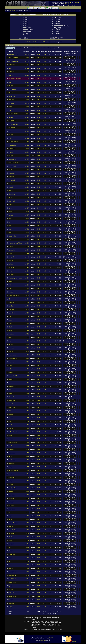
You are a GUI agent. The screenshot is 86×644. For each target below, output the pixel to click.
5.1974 (27, 530)
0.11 (45, 54)
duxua (10, 184)
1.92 (45, 512)
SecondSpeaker (13, 523)
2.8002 (27, 310)
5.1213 (27, 568)
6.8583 (27, 166)
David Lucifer (12, 145)
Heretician (11, 268)
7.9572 (27, 408)
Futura (10, 233)
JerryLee (11, 303)
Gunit (10, 254)
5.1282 (27, 582)
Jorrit (10, 317)
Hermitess (11, 275)
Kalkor (10, 324)
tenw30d (11, 568)
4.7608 (27, 296)
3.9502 (27, 334)
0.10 (45, 271)
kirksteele (11, 334)
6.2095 (27, 236)
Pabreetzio (12, 453)
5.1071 (27, 96)
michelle (11, 404)
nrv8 (10, 421)
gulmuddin (11, 250)
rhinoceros (12, 495)
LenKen (11, 352)
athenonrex (12, 65)
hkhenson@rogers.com (15, 278)
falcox (10, 208)
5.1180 (27, 369)
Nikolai (10, 418)
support (43, 640)
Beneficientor (12, 89)
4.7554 (27, 313)
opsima (11, 439)
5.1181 (27, 544)
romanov (11, 502)
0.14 (45, 194)
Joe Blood (11, 306)
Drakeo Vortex (13, 173)
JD (9, 299)
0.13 (45, 208)
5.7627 (27, 376)
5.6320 (27, 439)
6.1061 (27, 114)
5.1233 (27, 470)
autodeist (11, 72)
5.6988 (27, 275)
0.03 (39, 156)
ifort (10, 289)
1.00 (39, 257)
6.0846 (27, 533)
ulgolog (11, 589)
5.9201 (27, 554)
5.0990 (27, 509)
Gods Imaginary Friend (15, 243)
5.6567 (27, 215)
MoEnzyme (12, 408)
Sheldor (11, 526)
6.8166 (27, 603)
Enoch (10, 198)
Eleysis (11, 191)
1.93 (45, 408)
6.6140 (27, 54)
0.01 (39, 54)
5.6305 (27, 117)
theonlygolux (12, 575)
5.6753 (27, 180)
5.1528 (27, 348)
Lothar (10, 369)
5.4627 (27, 418)
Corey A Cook (12, 128)
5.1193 (27, 383)
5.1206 (27, 317)
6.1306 (27, 390)
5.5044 (27, 257)
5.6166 (27, 303)
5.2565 (27, 107)
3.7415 (27, 401)
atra (10, 68)
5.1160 (27, 285)
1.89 (45, 257)
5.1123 (27, 163)
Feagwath (11, 212)
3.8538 (27, 156)
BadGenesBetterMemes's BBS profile (38, 42)
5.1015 (27, 547)
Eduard (11, 187)
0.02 (39, 264)
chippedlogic (12, 121)
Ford (10, 222)
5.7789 (27, 254)
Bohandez (11, 103)
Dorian (10, 170)
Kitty (10, 338)
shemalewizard (13, 530)
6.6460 (27, 449)
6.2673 (27, 491)
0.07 (45, 131)
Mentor (10, 394)
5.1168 (27, 373)
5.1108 (27, 414)
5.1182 (27, 201)
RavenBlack (12, 484)
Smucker (11, 544)
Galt (10, 240)
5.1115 (27, 600)
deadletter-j (12, 149)
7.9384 (27, 596)
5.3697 (27, 264)
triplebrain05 (12, 582)
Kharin (10, 327)
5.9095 (27, 184)
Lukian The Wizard (14, 376)
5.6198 (27, 187)
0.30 (45, 397)
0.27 (45, 467)
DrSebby (11, 177)
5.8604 (27, 460)
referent (11, 491)
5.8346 (27, 498)
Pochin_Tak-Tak (13, 470)
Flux (10, 219)
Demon (11, 156)
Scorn (10, 516)
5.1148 (27, 240)
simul (10, 540)
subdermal (12, 554)
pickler (10, 467)
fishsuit (10, 215)
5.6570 (27, 394)
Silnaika (11, 537)
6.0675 (27, 456)
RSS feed (75, 642)
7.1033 (27, 327)
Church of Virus (71, 5)
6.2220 (27, 89)
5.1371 (27, 135)
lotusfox (11, 373)
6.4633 (27, 359)
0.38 (45, 278)
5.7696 (27, 212)
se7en (10, 519)
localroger (11, 362)
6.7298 (27, 435)
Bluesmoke (12, 96)
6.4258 (27, 477)
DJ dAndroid (12, 166)
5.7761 (27, 579)
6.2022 (27, 593)
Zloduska (11, 603)
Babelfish (11, 75)
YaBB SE (52, 638)
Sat (9, 512)
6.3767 (27, 446)
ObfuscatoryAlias (13, 432)
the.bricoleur (12, 572)
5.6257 (27, 121)
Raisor (10, 481)
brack (10, 107)
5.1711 (27, 65)
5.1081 (27, 68)
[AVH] (10, 607)
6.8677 (27, 467)
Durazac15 (12, 180)
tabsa (10, 558)
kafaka (10, 320)
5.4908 (27, 320)
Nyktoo (10, 428)
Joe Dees (11, 310)
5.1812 (27, 607)
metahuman (12, 401)
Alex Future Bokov (14, 54)
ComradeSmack (13, 124)
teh (9, 565)
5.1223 (27, 425)
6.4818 (27, 324)
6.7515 (27, 194)
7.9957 (27, 512)
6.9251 (27, 484)
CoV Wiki (68, 4)
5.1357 (27, 205)
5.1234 (27, 222)
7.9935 (27, 100)
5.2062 (27, 149)
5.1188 (27, 243)
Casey (10, 110)
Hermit (10, 271)
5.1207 (27, 338)
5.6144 (27, 103)
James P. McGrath (14, 296)
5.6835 (27, 565)
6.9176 (27, 586)
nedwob (11, 414)
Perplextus (12, 460)
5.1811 (27, 474)
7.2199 (27, 278)
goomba (11, 247)
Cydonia (11, 135)
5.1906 (27, 82)
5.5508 (27, 432)
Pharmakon (12, 463)
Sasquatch (12, 509)
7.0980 (27, 572)
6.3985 (27, 404)
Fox (10, 226)
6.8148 (27, 397)
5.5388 (27, 268)
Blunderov (11, 100)
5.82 (45, 145)
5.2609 (27, 341)
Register (76, 2)
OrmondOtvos (13, 442)
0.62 (45, 596)
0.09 (39, 145)
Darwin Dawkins (13, 142)
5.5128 (27, 124)
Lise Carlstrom (13, 359)
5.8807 (27, 208)
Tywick (10, 586)
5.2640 (27, 61)
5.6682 (27, 138)
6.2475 (27, 159)
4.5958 (27, 233)
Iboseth (11, 282)
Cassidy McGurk (13, 114)
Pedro (10, 456)
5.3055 (27, 453)
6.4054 (27, 352)
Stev (10, 547)
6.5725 (27, 173)
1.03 (45, 495)
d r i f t (10, 138)
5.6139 (27, 561)
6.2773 (27, 131)
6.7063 (27, 355)
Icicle (10, 285)
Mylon (10, 411)
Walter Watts (12, 596)
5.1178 (27, 261)
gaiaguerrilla (12, 236)
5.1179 (27, 250)
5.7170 (27, 152)
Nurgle (10, 425)
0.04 (45, 100)
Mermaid (11, 397)
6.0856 (27, 226)
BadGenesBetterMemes (15, 79)
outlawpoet (12, 449)
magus (10, 383)
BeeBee (11, 86)
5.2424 (27, 345)
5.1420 (27, 411)
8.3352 (27, 145)
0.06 (45, 114)
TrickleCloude (12, 579)
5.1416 (27, 551)
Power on (11, 474)
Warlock (11, 600)
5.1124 (27, 72)
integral (11, 292)
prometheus (12, 477)
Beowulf (11, 93)
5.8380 (27, 331)
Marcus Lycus (12, 387)
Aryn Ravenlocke (13, 58)
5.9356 (27, 247)
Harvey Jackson (13, 257)
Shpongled (12, 533)
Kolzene (11, 345)
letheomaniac (12, 355)
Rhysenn (11, 498)
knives (10, 341)
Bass (10, 82)
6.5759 (27, 540)
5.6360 (27, 421)
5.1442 (27, 86)
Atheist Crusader (13, 61)
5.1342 (27, 93)
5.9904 (27, 523)
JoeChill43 (12, 313)
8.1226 (27, 495)
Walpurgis (11, 593)
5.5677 (27, 526)
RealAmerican (13, 488)
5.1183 (27, 75)
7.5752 (27, 229)
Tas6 (10, 561)
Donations (12, 11)
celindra (11, 117)
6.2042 (27, 219)
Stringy (10, 551)
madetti (11, 380)
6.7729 (27, 362)
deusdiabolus (12, 159)
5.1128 (27, 79)
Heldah (11, 261)
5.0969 (27, 366)
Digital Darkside (13, 163)
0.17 (45, 484)
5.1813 (27, 170)
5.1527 (27, 505)
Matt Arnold (12, 390)
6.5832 (27, 502)
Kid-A (10, 331)
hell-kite (11, 264)
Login (70, 2)
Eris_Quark (12, 201)
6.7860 (27, 299)
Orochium (11, 446)
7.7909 (27, 271)
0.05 (45, 229)
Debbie (11, 152)
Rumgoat (11, 505)
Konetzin (11, 348)
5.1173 (27, 282)
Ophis (10, 435)
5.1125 (27, 198)
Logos (10, 366)
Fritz (10, 229)
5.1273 (27, 306)
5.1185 (27, 292)
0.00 (39, 58)
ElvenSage (12, 194)
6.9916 (27, 177)
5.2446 (27, 575)
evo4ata (11, 205)
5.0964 (27, 58)
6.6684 (27, 519)
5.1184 (27, 142)
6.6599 (27, 110)
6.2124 (27, 128)
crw (9, 131)
